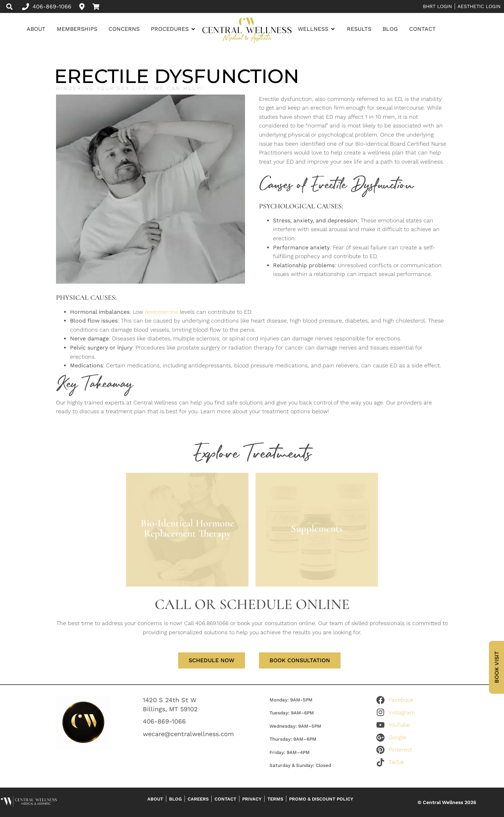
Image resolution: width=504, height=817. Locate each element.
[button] (9, 6)
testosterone (162, 312)
